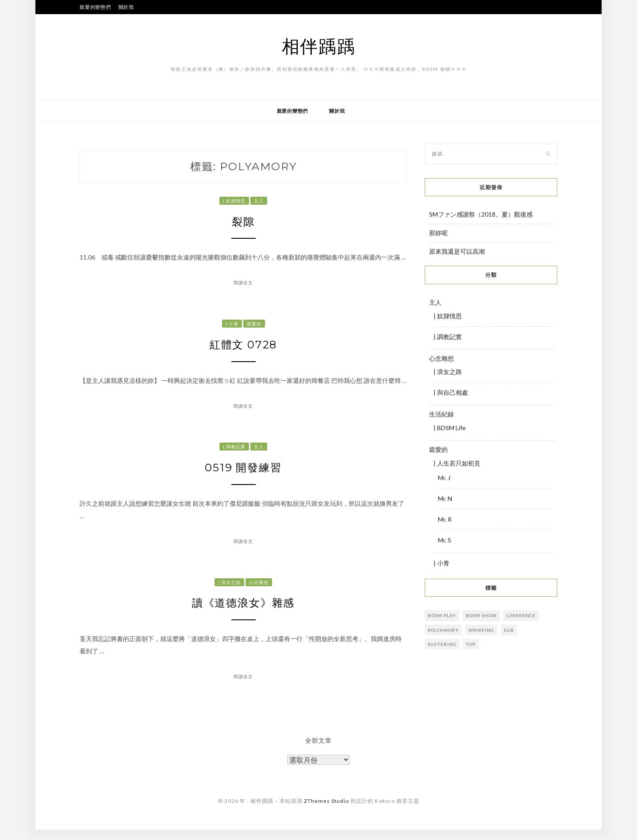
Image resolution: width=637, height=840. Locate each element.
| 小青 (232, 326)
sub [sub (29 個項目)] (509, 630)
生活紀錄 (441, 414)
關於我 (126, 7)
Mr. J (444, 478)
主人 (259, 201)
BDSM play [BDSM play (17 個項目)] (442, 615)
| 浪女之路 (229, 590)
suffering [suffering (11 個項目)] (442, 644)
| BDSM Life (450, 428)
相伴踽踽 (319, 46)
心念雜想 (259, 590)
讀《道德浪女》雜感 (243, 612)
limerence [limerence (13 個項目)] (521, 615)
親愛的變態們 (95, 7)
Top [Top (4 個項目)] (471, 644)
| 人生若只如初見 (457, 463)
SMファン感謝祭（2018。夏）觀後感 (481, 214)
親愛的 (254, 326)
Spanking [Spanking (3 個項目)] (481, 630)
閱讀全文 (243, 285)
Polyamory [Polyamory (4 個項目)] (443, 630)
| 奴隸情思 (234, 201)
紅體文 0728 (244, 348)
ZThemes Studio (326, 811)
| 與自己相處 (451, 392)
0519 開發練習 (244, 474)
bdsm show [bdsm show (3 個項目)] (481, 615)
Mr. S (445, 540)
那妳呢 (438, 233)
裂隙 (243, 223)
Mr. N (445, 498)
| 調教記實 (234, 452)
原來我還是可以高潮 (457, 251)
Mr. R (445, 519)
